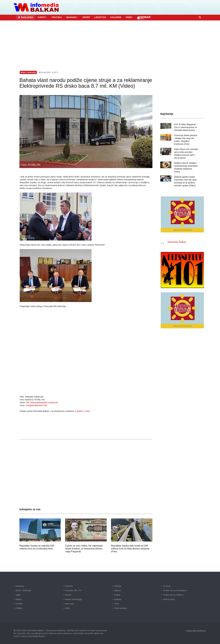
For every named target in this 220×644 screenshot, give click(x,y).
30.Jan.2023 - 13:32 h (48, 72)
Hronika (19, 604)
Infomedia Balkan (177, 239)
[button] (42, 17)
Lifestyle (118, 586)
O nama (167, 586)
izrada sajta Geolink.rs (196, 630)
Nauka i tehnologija (73, 599)
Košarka (118, 599)
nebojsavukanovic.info (36, 405)
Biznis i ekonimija (23, 590)
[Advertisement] (110, 42)
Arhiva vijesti (169, 599)
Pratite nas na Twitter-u (174, 595)
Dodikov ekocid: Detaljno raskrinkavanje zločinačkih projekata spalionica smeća (186, 166)
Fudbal (117, 595)
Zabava (117, 590)
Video (67, 608)
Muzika (68, 595)
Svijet (18, 595)
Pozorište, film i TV (73, 590)
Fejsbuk (79, 411)
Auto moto (69, 604)
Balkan (19, 599)
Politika (19, 608)
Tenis (116, 604)
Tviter (87, 411)
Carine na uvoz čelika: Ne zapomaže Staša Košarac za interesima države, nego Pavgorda (84, 548)
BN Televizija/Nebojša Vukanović (42, 402)
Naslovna (20, 586)
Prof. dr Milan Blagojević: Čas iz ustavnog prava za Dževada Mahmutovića (185, 127)
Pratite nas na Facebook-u (175, 590)
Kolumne (69, 586)
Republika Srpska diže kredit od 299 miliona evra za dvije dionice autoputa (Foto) (130, 548)
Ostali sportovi (120, 608)
